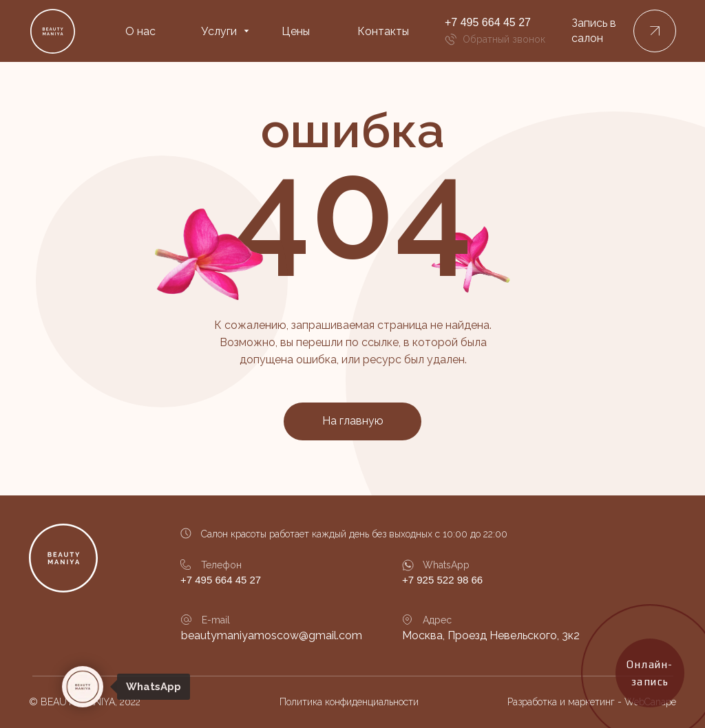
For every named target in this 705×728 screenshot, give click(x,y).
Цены (296, 31)
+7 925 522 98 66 (442, 580)
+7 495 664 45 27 (488, 22)
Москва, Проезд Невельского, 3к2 (491, 635)
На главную (353, 421)
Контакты (383, 31)
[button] (655, 31)
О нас (140, 31)
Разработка (532, 702)
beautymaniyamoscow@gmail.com (272, 635)
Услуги (219, 31)
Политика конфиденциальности (349, 702)
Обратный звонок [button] (504, 39)
